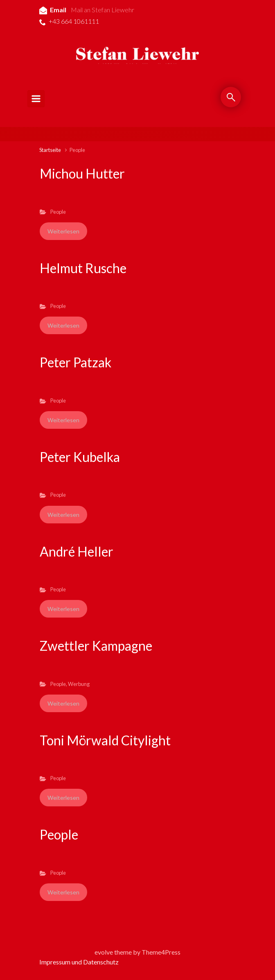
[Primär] (36, 99)
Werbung (79, 684)
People (58, 212)
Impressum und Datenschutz (79, 962)
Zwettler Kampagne (96, 646)
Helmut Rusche (83, 268)
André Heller (77, 551)
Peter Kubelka (80, 457)
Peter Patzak (76, 362)
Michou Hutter (82, 173)
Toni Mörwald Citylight (105, 740)
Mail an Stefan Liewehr (103, 10)
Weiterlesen (63, 231)
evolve (104, 952)
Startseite (50, 150)
